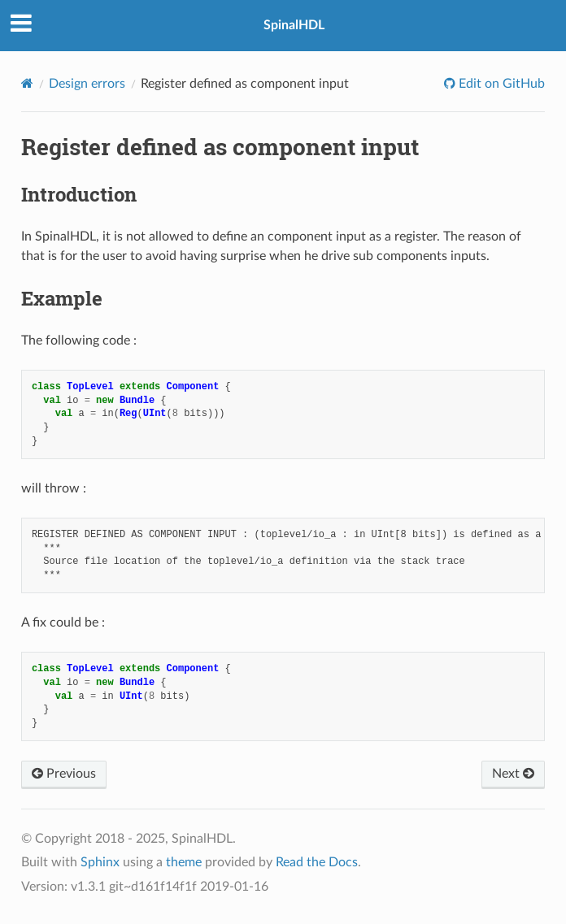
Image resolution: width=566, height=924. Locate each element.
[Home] (27, 83)
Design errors (87, 84)
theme (184, 862)
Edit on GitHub (500, 84)
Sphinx (100, 862)
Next (513, 774)
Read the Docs (317, 862)
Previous (64, 774)
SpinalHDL (294, 25)
